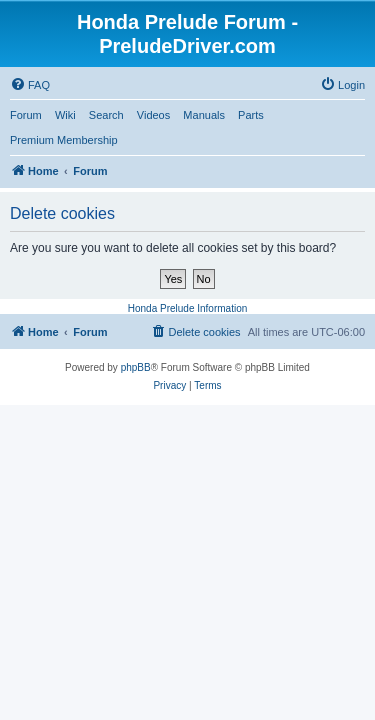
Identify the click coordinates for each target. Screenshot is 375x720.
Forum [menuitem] (26, 115)
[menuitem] (30, 85)
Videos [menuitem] (153, 115)
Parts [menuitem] (251, 115)
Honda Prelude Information (188, 308)
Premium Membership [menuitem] (64, 140)
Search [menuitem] (106, 115)
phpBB (136, 367)
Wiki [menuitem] (65, 115)
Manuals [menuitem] (204, 115)
